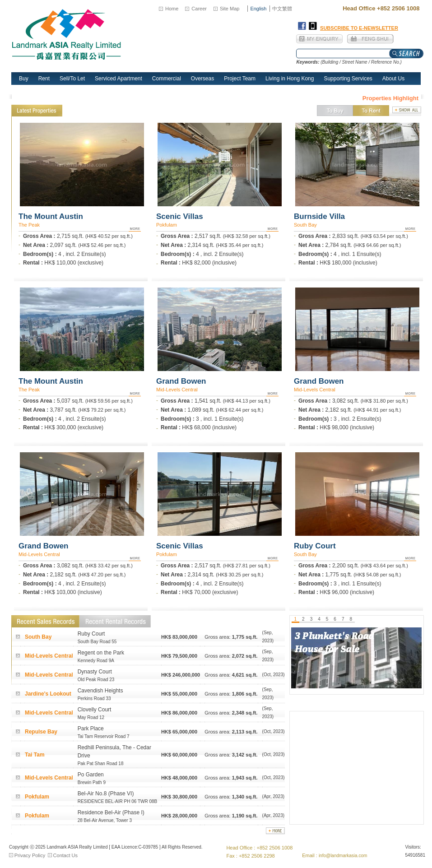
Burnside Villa (319, 216)
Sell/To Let (72, 79)
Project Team (240, 79)
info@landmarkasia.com (343, 856)
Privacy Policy (30, 855)
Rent (44, 79)
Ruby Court (315, 546)
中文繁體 (282, 9)
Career (199, 9)
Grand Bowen (181, 381)
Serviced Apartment (118, 79)
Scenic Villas (180, 216)
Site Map (230, 9)
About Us (393, 79)
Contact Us (65, 855)
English (258, 9)
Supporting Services (348, 79)
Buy (24, 79)
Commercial (167, 79)
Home (172, 9)
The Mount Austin (51, 216)
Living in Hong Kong (290, 79)
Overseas (202, 79)
